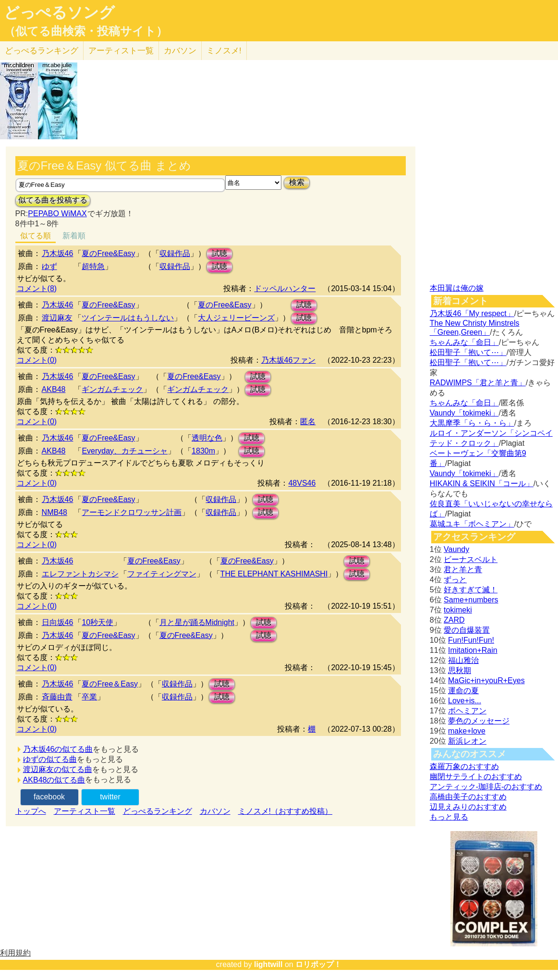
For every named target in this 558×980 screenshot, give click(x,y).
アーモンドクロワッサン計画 (132, 512)
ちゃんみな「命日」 (464, 342)
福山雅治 (463, 660)
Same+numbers (471, 600)
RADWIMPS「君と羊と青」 (478, 383)
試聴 (219, 253)
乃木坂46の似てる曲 (58, 749)
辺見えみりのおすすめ (468, 807)
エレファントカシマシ (80, 574)
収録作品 (175, 253)
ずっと (455, 580)
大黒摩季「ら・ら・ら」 (472, 423)
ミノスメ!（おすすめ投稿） (285, 811)
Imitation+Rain (473, 650)
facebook (49, 797)
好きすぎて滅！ (471, 590)
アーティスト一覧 (85, 811)
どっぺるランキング (158, 811)
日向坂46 (58, 622)
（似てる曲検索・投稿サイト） (86, 31)
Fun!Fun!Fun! (471, 640)
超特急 (93, 266)
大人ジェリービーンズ (236, 318)
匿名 (308, 422)
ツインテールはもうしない (128, 318)
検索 (297, 182)
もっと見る (449, 817)
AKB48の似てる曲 (54, 780)
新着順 (74, 236)
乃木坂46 (58, 253)
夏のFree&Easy (108, 253)
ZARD (454, 620)
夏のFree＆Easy (109, 684)
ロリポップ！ (318, 964)
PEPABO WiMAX (57, 214)
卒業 (89, 697)
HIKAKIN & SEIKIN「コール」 (482, 484)
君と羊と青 (463, 570)
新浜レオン (467, 741)
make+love (467, 731)
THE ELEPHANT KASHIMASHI (274, 574)
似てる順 (36, 236)
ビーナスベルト (471, 559)
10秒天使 (97, 622)
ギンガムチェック (112, 389)
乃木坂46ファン (289, 360)
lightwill (268, 964)
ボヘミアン (467, 711)
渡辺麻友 (57, 318)
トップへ (31, 811)
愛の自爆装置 (467, 630)
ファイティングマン (162, 574)
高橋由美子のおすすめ (468, 797)
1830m (203, 451)
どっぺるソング (59, 12)
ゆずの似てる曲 (50, 759)
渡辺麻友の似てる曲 (58, 769)
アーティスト (121, 51)
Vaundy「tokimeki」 (464, 413)
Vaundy (456, 549)
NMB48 (55, 512)
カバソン (180, 51)
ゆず (49, 266)
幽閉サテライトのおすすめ (476, 777)
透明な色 (207, 438)
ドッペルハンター (285, 288)
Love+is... (465, 701)
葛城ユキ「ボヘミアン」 (472, 524)
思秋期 (460, 670)
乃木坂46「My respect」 (472, 313)
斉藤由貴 (57, 697)
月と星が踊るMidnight (197, 622)
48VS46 (302, 483)
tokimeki (458, 610)
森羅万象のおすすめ (464, 766)
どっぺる (42, 51)
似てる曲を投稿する (53, 200)
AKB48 (54, 389)
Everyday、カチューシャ (125, 451)
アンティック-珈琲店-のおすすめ (486, 787)
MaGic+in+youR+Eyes (486, 680)
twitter (110, 797)
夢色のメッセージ (479, 721)
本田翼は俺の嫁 (457, 288)
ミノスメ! (224, 51)
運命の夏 (463, 691)
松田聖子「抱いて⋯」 (468, 352)
